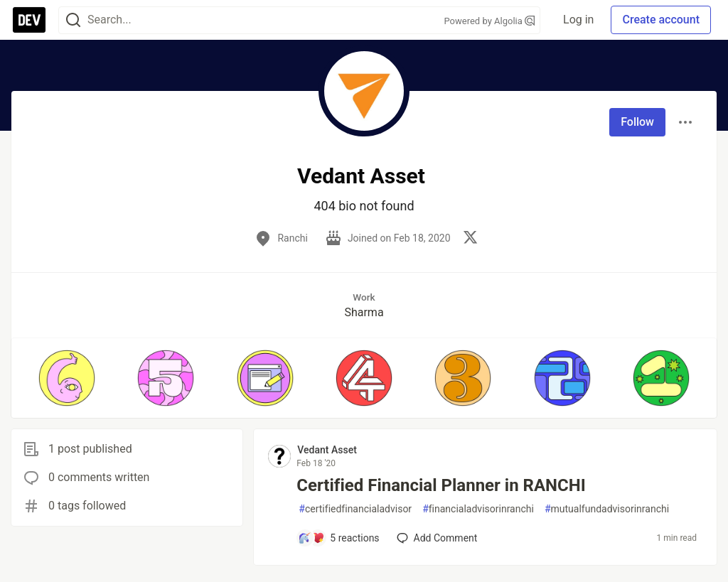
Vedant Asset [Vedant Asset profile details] (327, 450)
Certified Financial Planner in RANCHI (441, 485)
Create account (661, 20)
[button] (66, 378)
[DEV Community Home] (29, 20)
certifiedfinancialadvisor (355, 509)
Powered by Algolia (490, 21)
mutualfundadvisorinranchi (607, 509)
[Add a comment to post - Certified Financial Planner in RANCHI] (338, 538)
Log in (578, 20)
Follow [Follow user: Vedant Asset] (637, 122)
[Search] (73, 20)
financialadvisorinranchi (478, 509)
